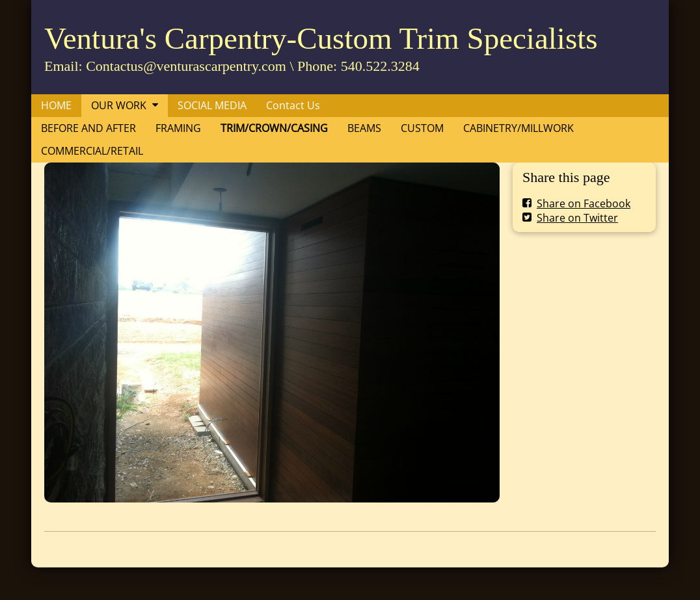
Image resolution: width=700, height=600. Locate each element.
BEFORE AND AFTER (88, 128)
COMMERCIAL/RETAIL (92, 151)
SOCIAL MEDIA (212, 105)
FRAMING (178, 128)
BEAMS (364, 128)
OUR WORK (119, 105)
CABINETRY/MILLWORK (518, 128)
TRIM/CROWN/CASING (274, 128)
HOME (56, 105)
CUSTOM (422, 128)
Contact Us (293, 105)
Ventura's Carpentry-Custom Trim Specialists (321, 38)
